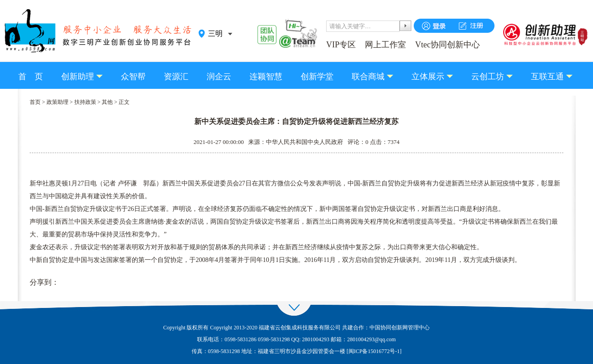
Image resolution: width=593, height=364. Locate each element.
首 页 (31, 77)
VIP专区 (341, 45)
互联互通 (547, 77)
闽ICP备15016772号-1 (374, 351)
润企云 (219, 77)
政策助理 (57, 102)
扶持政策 (85, 102)
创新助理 (78, 77)
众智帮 (133, 77)
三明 (215, 33)
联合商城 (368, 77)
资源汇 (176, 77)
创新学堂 (317, 77)
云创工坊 (488, 77)
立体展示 (428, 77)
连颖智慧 (266, 77)
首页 (35, 102)
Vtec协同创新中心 (447, 45)
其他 (107, 102)
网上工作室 (385, 45)
